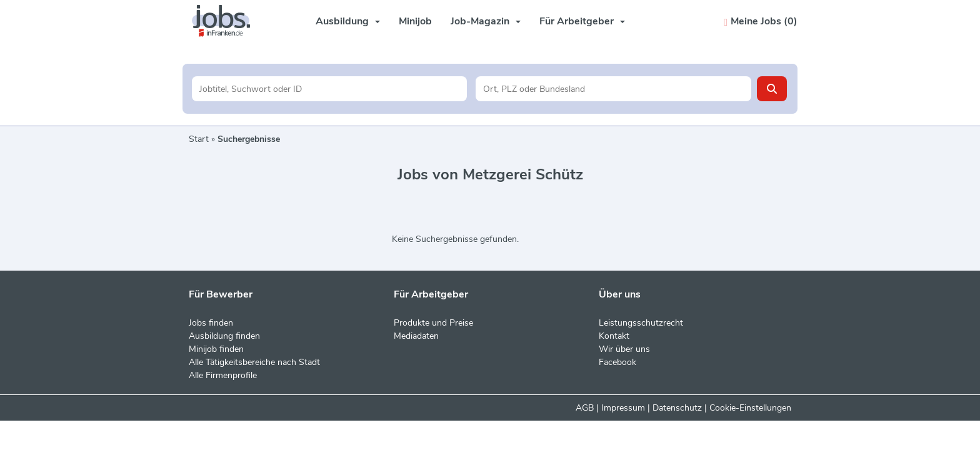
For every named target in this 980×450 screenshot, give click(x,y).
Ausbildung (348, 21)
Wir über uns (624, 349)
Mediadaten (416, 336)
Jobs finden (211, 323)
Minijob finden (216, 349)
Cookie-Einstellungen (750, 408)
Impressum (623, 408)
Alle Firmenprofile (223, 375)
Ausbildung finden (224, 336)
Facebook (617, 362)
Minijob (415, 21)
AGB (585, 408)
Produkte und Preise (433, 323)
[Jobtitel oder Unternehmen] (330, 89)
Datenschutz (677, 408)
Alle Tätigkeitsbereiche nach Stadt (254, 362)
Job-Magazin (486, 21)
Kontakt (614, 336)
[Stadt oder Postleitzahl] (613, 89)
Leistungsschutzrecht (641, 323)
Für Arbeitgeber (582, 21)
